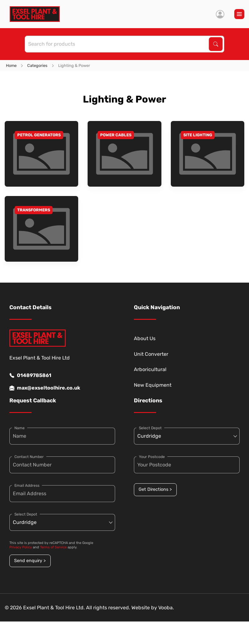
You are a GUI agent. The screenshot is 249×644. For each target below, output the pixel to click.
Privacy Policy (21, 547)
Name (20, 428)
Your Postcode (152, 457)
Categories (37, 65)
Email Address (27, 486)
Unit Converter (151, 354)
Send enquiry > (30, 561)
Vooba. (166, 608)
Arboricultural (150, 369)
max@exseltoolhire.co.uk (45, 388)
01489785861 (30, 375)
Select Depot (26, 514)
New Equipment (153, 385)
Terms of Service (53, 547)
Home (11, 65)
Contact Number (29, 457)
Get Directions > (155, 489)
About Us (145, 338)
